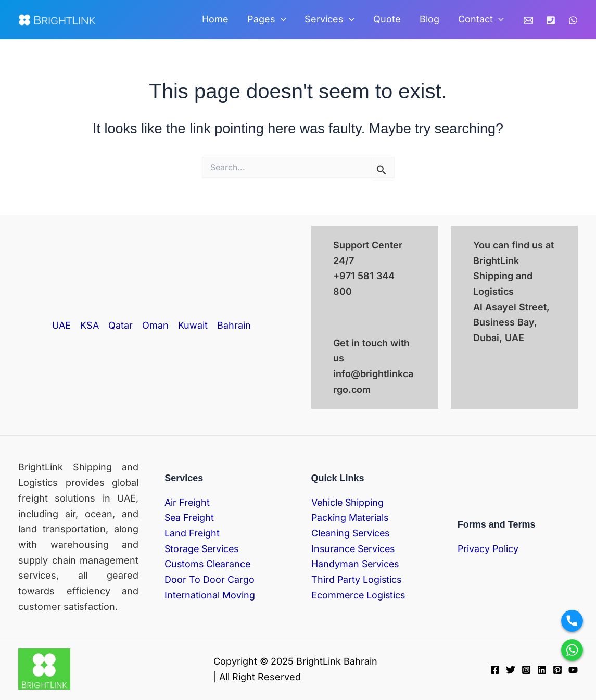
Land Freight (192, 533)
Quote (387, 19)
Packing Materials (351, 517)
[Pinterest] (557, 670)
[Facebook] (495, 670)
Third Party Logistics (357, 579)
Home (215, 19)
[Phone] (551, 20)
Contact (481, 20)
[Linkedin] (542, 670)
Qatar (121, 325)
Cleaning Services (352, 533)
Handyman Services (356, 564)
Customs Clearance (208, 564)
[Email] (528, 20)
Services (329, 20)
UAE (61, 325)
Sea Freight (190, 517)
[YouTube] (573, 670)
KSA (90, 325)
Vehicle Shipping (348, 502)
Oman (155, 325)
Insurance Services (354, 549)
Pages (267, 20)
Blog (429, 19)
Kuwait (193, 325)
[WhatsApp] (573, 20)
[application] (281, 20)
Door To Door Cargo (210, 579)
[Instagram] (526, 670)
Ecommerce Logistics (359, 595)
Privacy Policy (489, 549)
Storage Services (203, 549)
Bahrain (234, 325)
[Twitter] (511, 670)
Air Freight (187, 502)
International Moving (210, 595)
